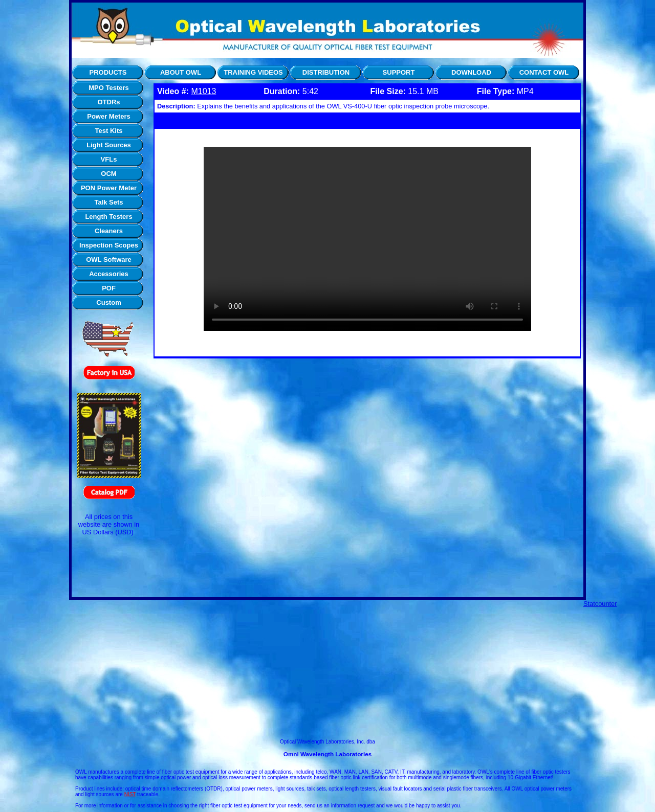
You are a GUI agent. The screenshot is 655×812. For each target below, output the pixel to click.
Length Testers (108, 217)
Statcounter (600, 604)
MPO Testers (109, 88)
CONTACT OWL (544, 72)
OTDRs (108, 102)
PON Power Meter (109, 188)
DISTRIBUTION (326, 72)
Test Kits (109, 131)
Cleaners (109, 231)
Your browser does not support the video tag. (367, 239)
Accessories (109, 274)
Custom (108, 302)
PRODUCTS (108, 72)
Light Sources (109, 145)
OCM (108, 174)
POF (109, 288)
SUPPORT (399, 72)
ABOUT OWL (181, 72)
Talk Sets (108, 202)
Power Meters (109, 116)
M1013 (203, 91)
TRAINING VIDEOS (253, 72)
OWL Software (109, 260)
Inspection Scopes (109, 245)
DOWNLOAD (471, 72)
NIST (130, 794)
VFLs (109, 159)
